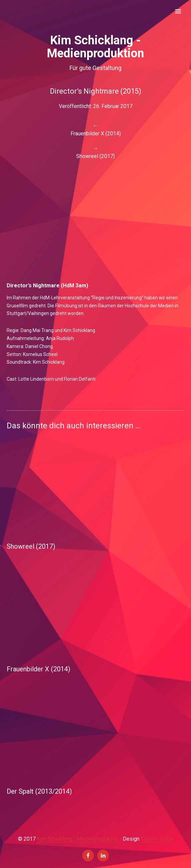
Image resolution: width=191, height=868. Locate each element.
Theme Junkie (157, 839)
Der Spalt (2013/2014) (39, 791)
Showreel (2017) (31, 546)
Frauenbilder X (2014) (38, 669)
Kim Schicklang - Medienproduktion (78, 839)
